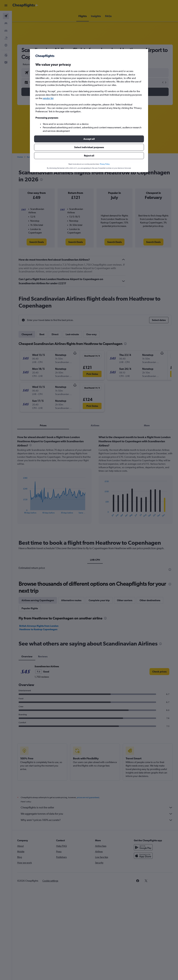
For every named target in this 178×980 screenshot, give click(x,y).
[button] (89, 139)
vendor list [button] (48, 98)
